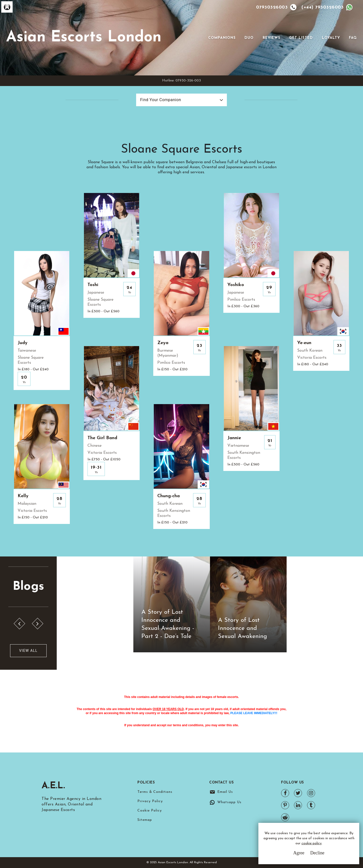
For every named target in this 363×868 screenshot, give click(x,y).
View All (28, 651)
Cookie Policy (150, 811)
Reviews (271, 38)
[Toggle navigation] (201, 38)
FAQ (353, 38)
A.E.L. (53, 786)
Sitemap (145, 820)
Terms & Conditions (155, 792)
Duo (249, 38)
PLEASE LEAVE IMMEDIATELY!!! (254, 713)
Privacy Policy (150, 801)
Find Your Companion (161, 100)
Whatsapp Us (229, 802)
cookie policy (312, 843)
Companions (222, 38)
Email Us (225, 792)
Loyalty (331, 38)
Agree (299, 853)
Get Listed (301, 38)
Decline (317, 853)
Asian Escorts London (84, 38)
